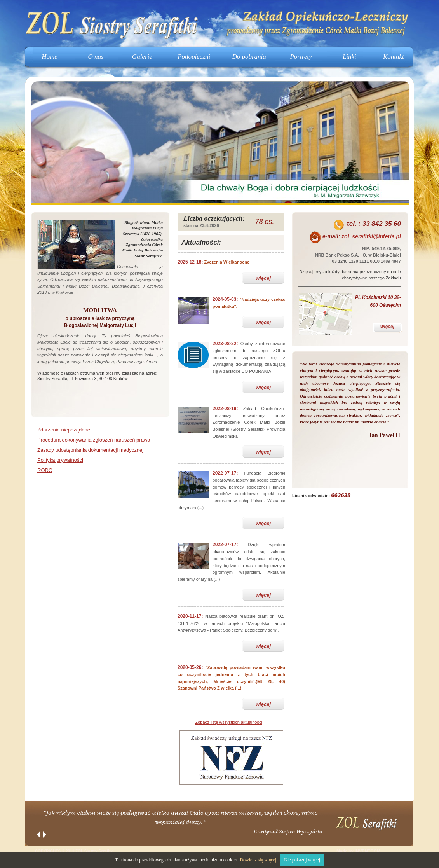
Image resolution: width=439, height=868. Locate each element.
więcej (263, 278)
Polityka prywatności (60, 460)
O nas (96, 57)
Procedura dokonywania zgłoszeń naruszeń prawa (94, 440)
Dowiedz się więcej (258, 860)
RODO (45, 470)
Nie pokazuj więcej (302, 860)
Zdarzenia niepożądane (64, 430)
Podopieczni (194, 57)
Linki (349, 57)
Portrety (301, 57)
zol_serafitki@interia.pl (371, 236)
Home (50, 57)
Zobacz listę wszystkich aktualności (229, 722)
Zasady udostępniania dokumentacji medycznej (90, 450)
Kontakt (394, 57)
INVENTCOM (368, 851)
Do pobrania (249, 57)
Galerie (142, 57)
